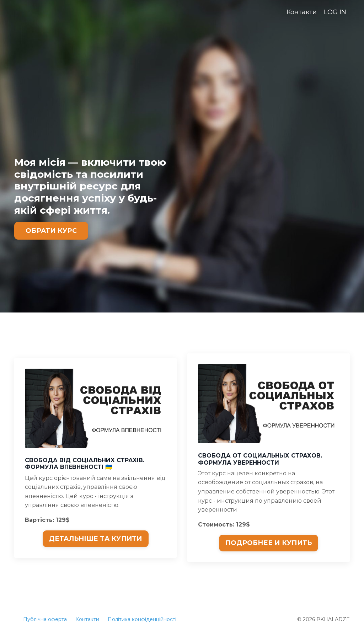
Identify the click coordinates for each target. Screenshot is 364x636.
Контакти (302, 12)
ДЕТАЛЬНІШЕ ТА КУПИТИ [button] (96, 539)
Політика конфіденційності (142, 619)
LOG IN (335, 12)
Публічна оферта (45, 619)
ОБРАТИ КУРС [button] (51, 231)
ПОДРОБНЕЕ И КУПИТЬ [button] (269, 543)
